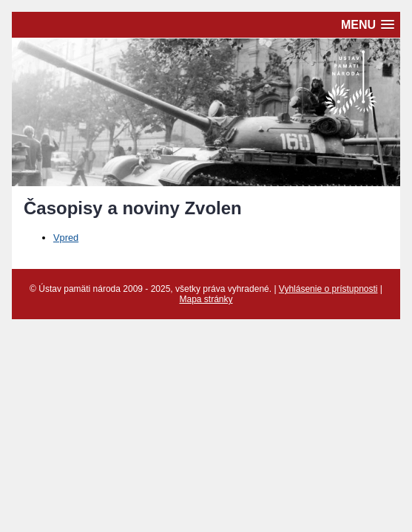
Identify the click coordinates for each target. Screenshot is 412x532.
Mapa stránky (206, 299)
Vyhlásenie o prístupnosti (328, 289)
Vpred (66, 238)
